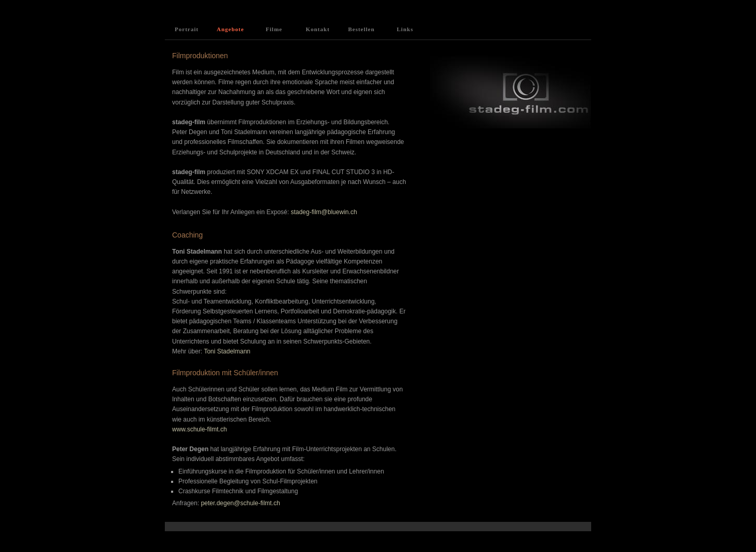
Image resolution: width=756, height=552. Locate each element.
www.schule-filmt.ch (199, 429)
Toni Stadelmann (226, 351)
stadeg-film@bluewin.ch (324, 212)
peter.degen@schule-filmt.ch (240, 503)
